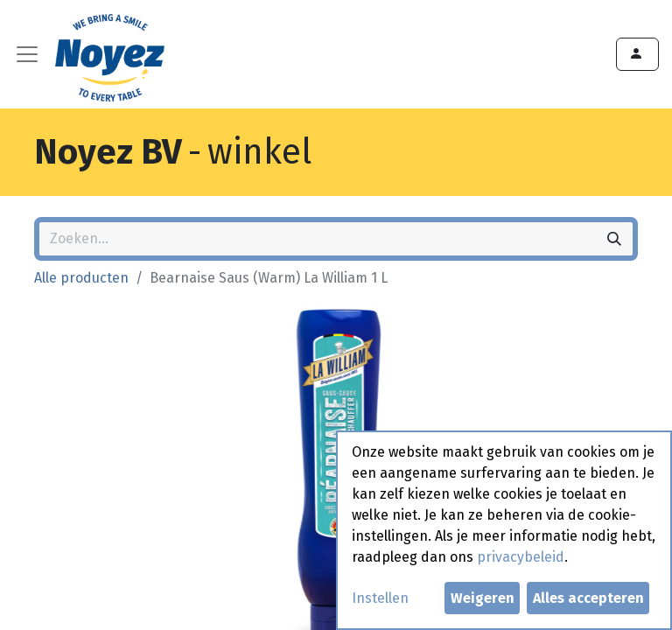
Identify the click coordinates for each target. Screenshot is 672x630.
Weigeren (483, 598)
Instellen (380, 598)
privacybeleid (521, 557)
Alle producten (81, 278)
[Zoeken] (614, 239)
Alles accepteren (588, 598)
